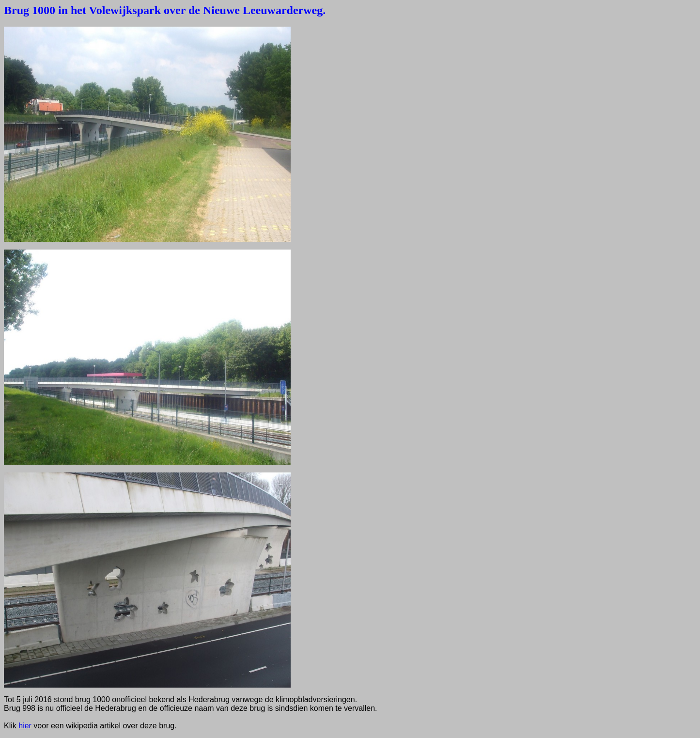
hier (25, 726)
